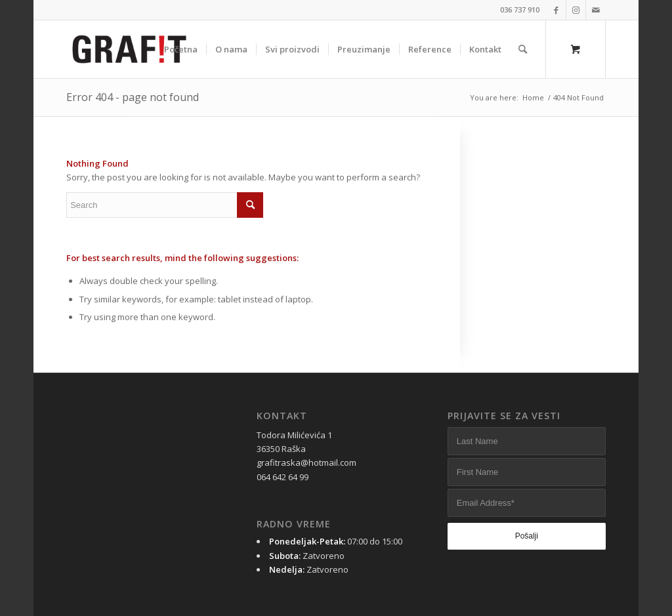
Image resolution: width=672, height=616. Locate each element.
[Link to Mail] (596, 10)
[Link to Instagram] (576, 10)
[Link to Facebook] (556, 10)
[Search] (523, 49)
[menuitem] (181, 49)
